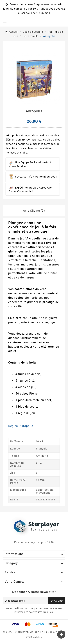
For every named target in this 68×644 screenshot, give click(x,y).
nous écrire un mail (38, 13)
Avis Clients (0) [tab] (34, 211)
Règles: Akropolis (21, 426)
